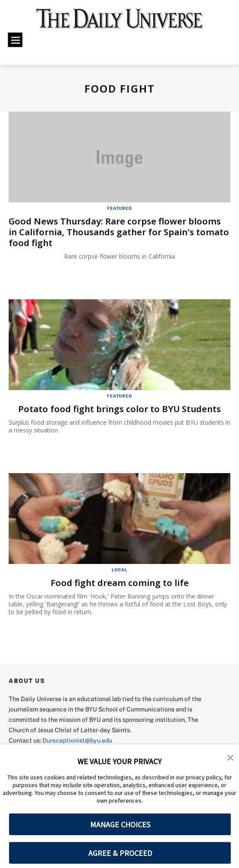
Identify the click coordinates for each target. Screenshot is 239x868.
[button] (230, 757)
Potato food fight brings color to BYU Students (119, 409)
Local (120, 570)
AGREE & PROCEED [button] (120, 853)
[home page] (119, 23)
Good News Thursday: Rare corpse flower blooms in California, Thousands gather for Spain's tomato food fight (119, 232)
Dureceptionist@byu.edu (77, 740)
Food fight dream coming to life (120, 583)
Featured (119, 208)
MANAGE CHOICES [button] (120, 825)
